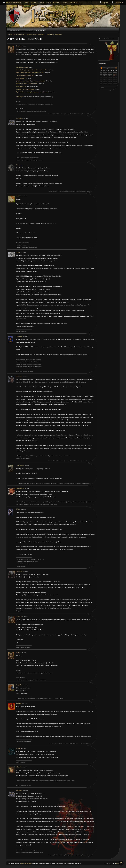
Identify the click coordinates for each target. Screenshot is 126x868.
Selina (18, 509)
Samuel (18, 46)
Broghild (19, 685)
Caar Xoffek (20, 488)
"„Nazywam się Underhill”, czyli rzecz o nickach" (31, 81)
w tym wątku (20, 97)
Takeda (18, 748)
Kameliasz (19, 571)
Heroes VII (74, 2)
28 (104, 73)
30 (109, 73)
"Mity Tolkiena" (20, 78)
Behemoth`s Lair (14, 16)
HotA (65, 2)
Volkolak (19, 703)
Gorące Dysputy (40, 31)
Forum (34, 2)
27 (102, 73)
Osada (41, 2)
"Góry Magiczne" (21, 86)
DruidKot (19, 616)
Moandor (19, 376)
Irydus (18, 196)
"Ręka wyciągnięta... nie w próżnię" (27, 84)
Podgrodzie (28, 31)
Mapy (49, 2)
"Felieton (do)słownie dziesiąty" (26, 89)
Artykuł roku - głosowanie (54, 35)
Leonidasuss (20, 466)
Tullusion (19, 119)
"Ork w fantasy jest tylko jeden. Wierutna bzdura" (31, 70)
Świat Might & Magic (15, 31)
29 (107, 73)
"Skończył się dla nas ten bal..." (26, 75)
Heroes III (57, 2)
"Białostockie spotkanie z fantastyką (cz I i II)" (30, 73)
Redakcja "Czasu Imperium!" (36, 35)
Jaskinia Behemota (25, 863)
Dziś (102, 88)
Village (54, 16)
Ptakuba (19, 165)
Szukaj (26, 2)
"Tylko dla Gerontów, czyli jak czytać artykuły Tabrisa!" (32, 92)
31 (111, 73)
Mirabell (19, 767)
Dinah (18, 252)
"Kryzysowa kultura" (22, 67)
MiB (117, 863)
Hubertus (19, 336)
